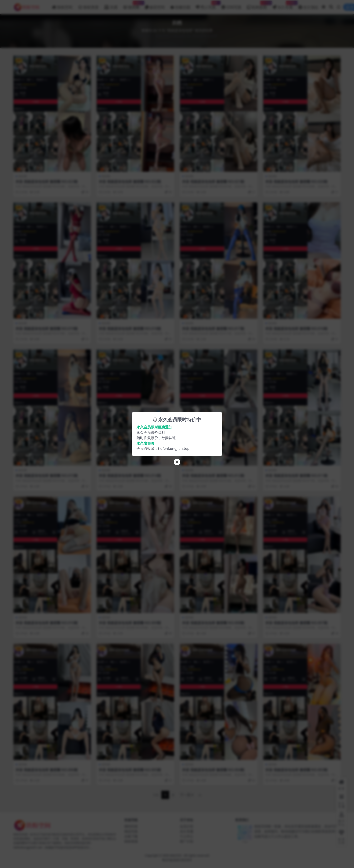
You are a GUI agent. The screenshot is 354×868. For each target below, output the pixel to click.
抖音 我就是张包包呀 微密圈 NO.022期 (130, 181)
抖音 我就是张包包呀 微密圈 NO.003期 (297, 770)
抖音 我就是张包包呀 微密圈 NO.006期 (47, 770)
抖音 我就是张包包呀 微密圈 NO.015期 (47, 476)
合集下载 (131, 836)
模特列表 (131, 826)
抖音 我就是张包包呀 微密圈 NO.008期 (213, 623)
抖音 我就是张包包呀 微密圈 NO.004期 (213, 770)
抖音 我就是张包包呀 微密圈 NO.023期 (47, 181)
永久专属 (187, 831)
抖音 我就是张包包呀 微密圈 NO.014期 (130, 476)
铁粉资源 (131, 841)
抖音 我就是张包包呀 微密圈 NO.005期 (130, 770)
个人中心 (187, 836)
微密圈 (23, 176)
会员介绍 (187, 826)
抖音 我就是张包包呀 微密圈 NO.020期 (297, 181)
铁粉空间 (162, 36)
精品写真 (131, 831)
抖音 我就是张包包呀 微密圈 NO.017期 (213, 329)
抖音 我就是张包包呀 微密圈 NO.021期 (213, 181)
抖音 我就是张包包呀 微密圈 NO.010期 (47, 623)
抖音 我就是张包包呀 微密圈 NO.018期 (130, 329)
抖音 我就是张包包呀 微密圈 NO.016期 (297, 329)
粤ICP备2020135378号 (177, 860)
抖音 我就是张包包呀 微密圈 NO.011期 (297, 476)
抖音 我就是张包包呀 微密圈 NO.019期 (47, 329)
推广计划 (187, 841)
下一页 (187, 795)
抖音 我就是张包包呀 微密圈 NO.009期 (130, 623)
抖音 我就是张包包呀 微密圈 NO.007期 (297, 623)
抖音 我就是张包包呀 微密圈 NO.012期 (213, 476)
